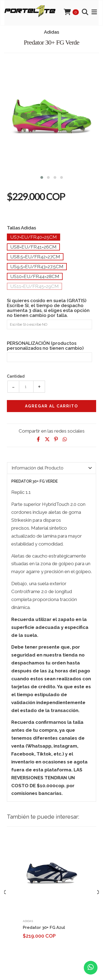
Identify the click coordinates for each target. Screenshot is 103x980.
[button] (42, 177)
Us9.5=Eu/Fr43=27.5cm (37, 267)
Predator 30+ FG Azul (44, 927)
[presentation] (5, 892)
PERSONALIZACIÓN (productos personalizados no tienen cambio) (45, 345)
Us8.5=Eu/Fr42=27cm (35, 257)
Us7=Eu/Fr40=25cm (34, 237)
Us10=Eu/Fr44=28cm (35, 276)
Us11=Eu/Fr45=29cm (34, 286)
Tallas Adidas (21, 228)
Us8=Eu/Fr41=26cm (33, 247)
